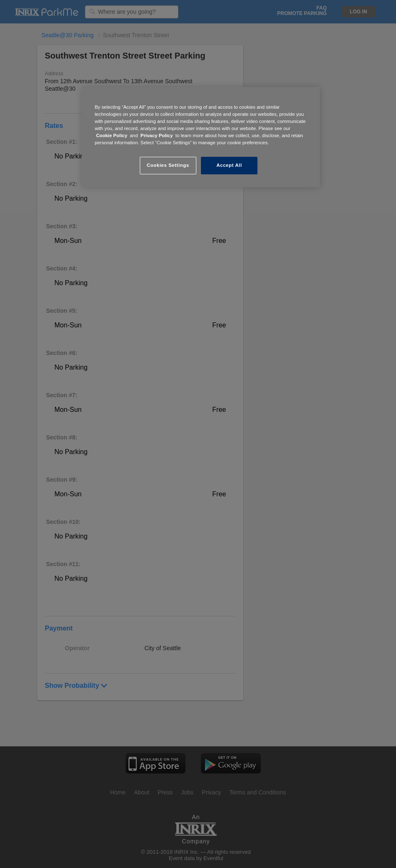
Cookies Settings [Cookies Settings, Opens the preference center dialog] (168, 165)
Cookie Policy (112, 135)
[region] (201, 137)
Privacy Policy (157, 135)
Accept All (229, 165)
